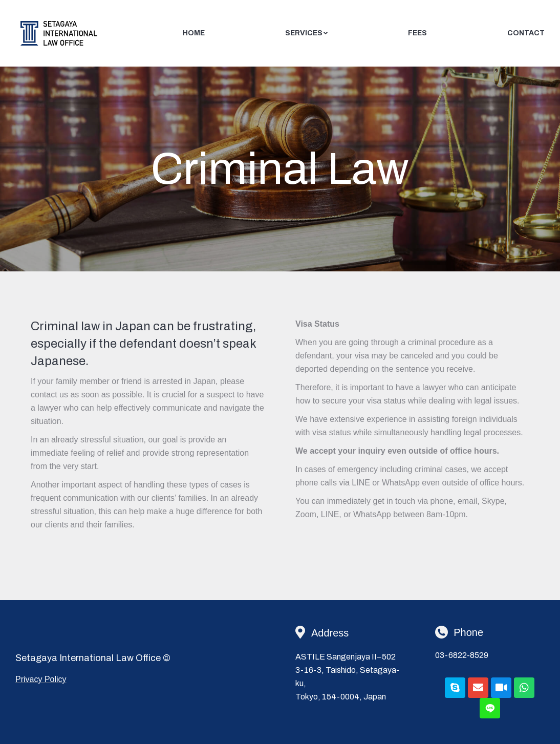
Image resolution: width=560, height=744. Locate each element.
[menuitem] (194, 33)
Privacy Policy (41, 679)
